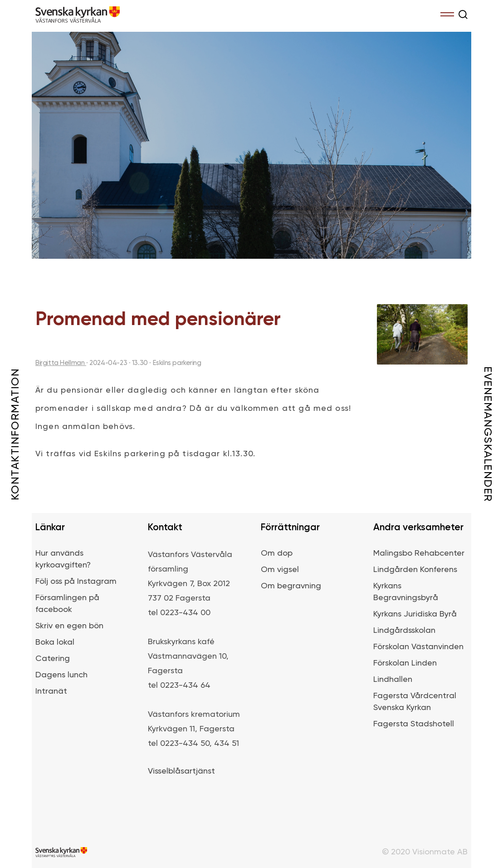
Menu (447, 13)
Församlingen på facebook (67, 604)
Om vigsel (280, 570)
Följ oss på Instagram (76, 582)
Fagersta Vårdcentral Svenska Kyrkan (415, 702)
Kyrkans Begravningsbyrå (406, 592)
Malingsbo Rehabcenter (419, 553)
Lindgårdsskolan (404, 631)
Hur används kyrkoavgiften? (63, 559)
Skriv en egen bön (69, 626)
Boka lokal (55, 642)
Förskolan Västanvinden (418, 647)
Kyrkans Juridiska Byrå (415, 614)
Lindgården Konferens (415, 570)
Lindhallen (393, 680)
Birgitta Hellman (61, 363)
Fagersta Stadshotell (414, 724)
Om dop (277, 553)
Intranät (51, 691)
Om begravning (291, 586)
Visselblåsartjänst (181, 771)
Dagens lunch (61, 675)
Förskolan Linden (405, 663)
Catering (53, 659)
